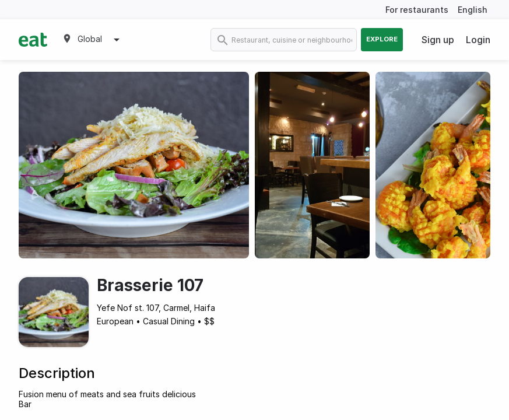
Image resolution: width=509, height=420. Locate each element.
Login (478, 40)
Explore (382, 39)
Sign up (438, 40)
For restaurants (417, 10)
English (473, 10)
